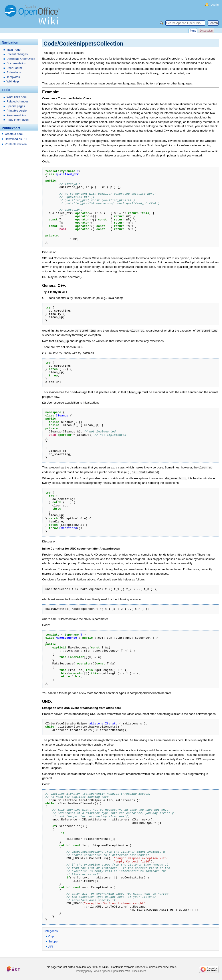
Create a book (14, 134)
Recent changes (17, 54)
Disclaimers (139, 970)
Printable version (17, 111)
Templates (13, 77)
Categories (51, 930)
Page (193, 31)
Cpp (51, 935)
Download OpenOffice (21, 59)
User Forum (14, 68)
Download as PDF (17, 139)
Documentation (16, 63)
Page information (18, 120)
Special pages (16, 106)
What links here (17, 97)
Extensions (14, 72)
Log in (215, 5)
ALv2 (145, 966)
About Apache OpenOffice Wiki (112, 970)
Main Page (13, 50)
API (51, 945)
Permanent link (16, 115)
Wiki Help (13, 81)
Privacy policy (84, 970)
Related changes (17, 101)
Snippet (53, 940)
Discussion (206, 31)
